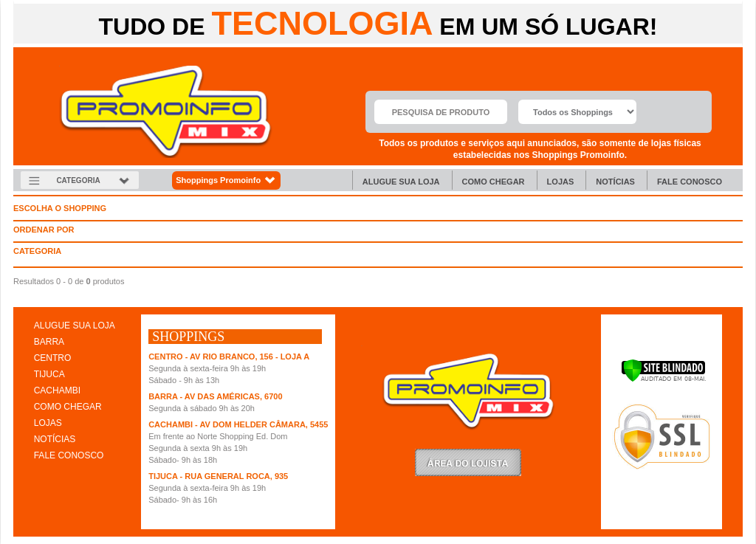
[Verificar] (663, 379)
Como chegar (494, 182)
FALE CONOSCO (69, 455)
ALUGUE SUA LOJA (75, 326)
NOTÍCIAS (55, 439)
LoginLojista (468, 462)
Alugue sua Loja (401, 182)
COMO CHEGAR (68, 407)
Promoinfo (166, 112)
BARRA (49, 342)
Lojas (561, 182)
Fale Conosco (690, 182)
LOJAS (48, 423)
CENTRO (53, 358)
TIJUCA (49, 374)
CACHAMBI (57, 390)
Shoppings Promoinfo (226, 180)
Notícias (615, 182)
